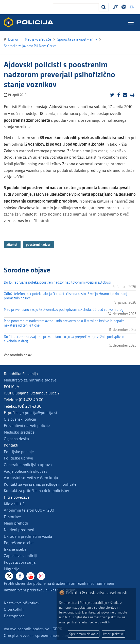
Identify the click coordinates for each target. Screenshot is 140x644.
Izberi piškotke (113, 634)
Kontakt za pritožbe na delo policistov (36, 491)
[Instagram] (41, 576)
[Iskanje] (104, 7)
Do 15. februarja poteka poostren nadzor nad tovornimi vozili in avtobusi (57, 282)
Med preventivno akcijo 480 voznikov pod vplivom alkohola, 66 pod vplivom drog (64, 310)
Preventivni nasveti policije (27, 426)
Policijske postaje (19, 452)
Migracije (12, 569)
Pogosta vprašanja (20, 562)
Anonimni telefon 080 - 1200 (29, 510)
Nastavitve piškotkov (22, 603)
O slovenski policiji (20, 419)
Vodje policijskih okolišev (25, 471)
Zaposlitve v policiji (20, 556)
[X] (9, 576)
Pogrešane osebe (19, 543)
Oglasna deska (16, 439)
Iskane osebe (15, 549)
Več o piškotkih (100, 622)
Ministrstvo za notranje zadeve (30, 380)
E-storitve (12, 517)
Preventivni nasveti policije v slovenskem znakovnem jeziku (116, 7)
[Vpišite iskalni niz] (76, 7)
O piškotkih (14, 609)
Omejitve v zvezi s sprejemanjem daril (37, 635)
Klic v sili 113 (14, 504)
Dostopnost (14, 616)
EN (132, 7)
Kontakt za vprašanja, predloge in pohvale (40, 484)
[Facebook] (20, 576)
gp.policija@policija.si (38, 413)
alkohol (12, 244)
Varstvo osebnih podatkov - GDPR (33, 629)
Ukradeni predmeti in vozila (28, 536)
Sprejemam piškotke (84, 634)
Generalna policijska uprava (28, 465)
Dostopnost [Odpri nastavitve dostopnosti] (125, 7)
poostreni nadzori (39, 244)
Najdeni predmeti (19, 530)
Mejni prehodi (16, 523)
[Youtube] (30, 576)
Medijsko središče (19, 432)
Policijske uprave (18, 458)
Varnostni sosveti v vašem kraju (31, 478)
